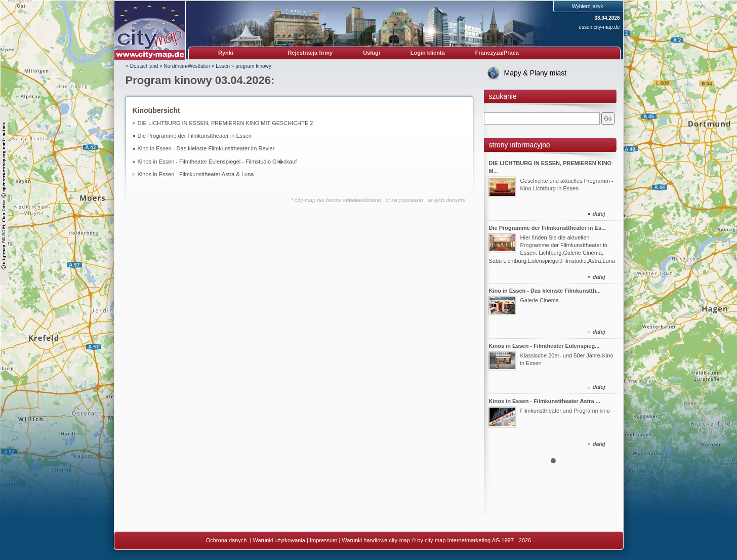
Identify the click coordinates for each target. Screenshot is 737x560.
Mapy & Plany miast (536, 73)
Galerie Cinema (540, 300)
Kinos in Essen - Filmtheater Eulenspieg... (544, 346)
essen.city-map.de (599, 27)
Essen (223, 66)
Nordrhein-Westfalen (187, 66)
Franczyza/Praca (497, 53)
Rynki (226, 53)
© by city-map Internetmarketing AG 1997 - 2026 (471, 540)
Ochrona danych (227, 540)
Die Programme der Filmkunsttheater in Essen (195, 136)
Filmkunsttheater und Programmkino (565, 411)
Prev (497, 302)
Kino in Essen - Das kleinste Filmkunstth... (545, 291)
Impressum (323, 540)
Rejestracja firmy (311, 53)
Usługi (372, 53)
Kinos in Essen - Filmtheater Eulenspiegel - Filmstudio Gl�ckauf (217, 162)
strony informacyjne (520, 145)
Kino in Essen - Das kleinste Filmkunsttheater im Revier (206, 148)
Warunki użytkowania (279, 540)
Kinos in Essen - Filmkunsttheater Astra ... (545, 401)
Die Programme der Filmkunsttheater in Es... (548, 227)
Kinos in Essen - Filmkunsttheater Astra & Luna (196, 174)
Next (610, 302)
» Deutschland (142, 66)
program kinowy (253, 66)
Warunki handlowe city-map (376, 540)
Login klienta (428, 53)
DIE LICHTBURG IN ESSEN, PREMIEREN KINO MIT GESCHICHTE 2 (226, 123)
